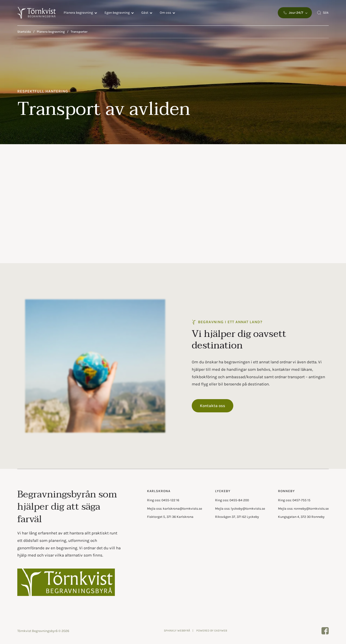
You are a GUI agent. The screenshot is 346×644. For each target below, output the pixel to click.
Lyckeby (223, 491)
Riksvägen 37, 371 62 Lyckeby (237, 517)
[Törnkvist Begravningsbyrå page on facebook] (325, 631)
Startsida (24, 32)
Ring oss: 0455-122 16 (163, 500)
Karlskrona (159, 491)
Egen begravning (117, 13)
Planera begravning (78, 13)
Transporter (79, 32)
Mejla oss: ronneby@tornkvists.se (303, 509)
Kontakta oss (213, 406)
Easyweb (221, 631)
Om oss (165, 13)
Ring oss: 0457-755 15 (294, 500)
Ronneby (286, 491)
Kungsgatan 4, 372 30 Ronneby (301, 517)
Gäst (145, 13)
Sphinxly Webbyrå (177, 631)
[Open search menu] (323, 13)
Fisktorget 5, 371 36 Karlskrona (170, 517)
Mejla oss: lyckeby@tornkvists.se (240, 509)
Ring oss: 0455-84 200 (232, 500)
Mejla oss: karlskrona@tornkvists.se (175, 509)
